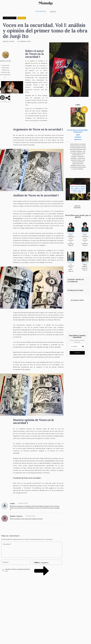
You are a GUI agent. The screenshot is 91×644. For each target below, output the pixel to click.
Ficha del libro (41, 11)
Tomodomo (78, 137)
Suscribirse (77, 353)
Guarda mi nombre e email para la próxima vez (18, 570)
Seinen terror (10, 18)
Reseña (53, 11)
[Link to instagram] (70, 308)
